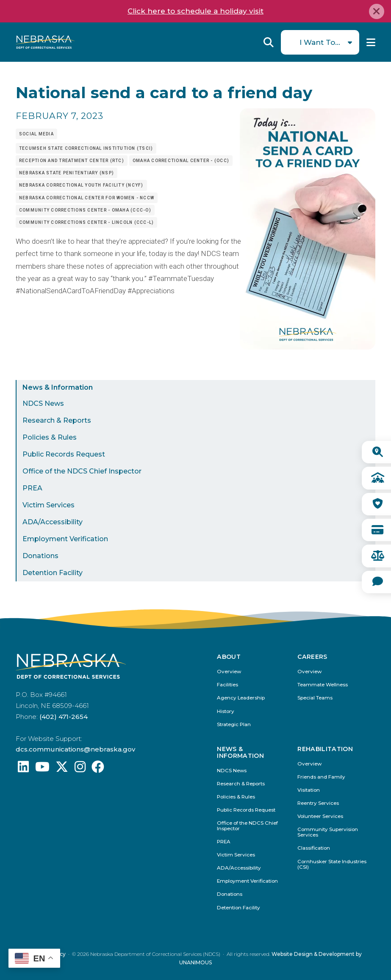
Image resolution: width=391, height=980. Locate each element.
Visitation (309, 790)
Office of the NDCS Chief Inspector (82, 471)
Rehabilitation (325, 749)
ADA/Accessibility (53, 522)
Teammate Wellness (323, 685)
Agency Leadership (241, 698)
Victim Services (49, 505)
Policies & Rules (50, 437)
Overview (229, 672)
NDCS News (43, 403)
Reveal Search (269, 42)
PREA (32, 488)
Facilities (227, 685)
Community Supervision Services (328, 832)
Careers (312, 657)
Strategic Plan (234, 725)
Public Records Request (64, 454)
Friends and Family (321, 777)
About (229, 657)
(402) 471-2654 (64, 717)
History (226, 712)
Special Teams (315, 698)
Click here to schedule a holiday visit (195, 11)
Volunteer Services (320, 816)
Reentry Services (318, 803)
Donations (40, 556)
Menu (371, 42)
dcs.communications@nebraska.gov (75, 749)
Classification (314, 848)
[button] (308, 347)
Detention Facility (53, 573)
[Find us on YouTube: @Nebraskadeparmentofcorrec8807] (42, 769)
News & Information (58, 387)
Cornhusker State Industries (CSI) (332, 864)
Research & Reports (57, 420)
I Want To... (320, 42)
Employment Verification (65, 539)
